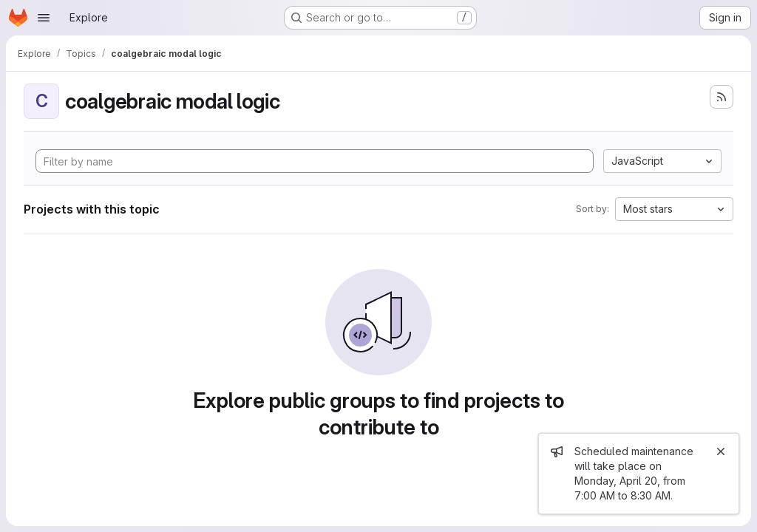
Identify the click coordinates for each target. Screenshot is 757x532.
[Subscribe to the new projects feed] (722, 97)
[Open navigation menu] (44, 18)
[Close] (721, 451)
